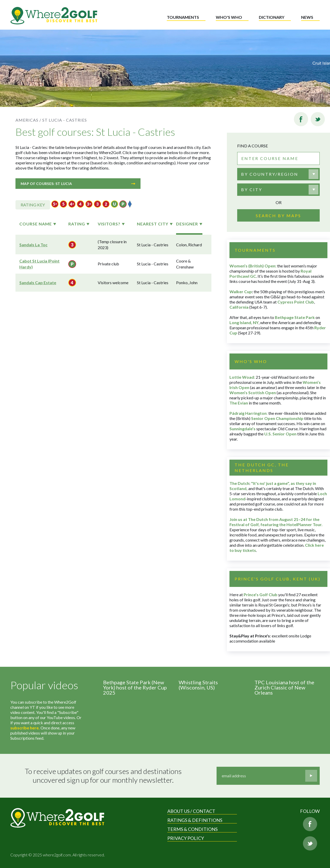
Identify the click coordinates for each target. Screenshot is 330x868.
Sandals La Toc (33, 245)
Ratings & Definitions (195, 820)
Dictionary (272, 17)
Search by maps (278, 216)
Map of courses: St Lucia (78, 184)
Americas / (28, 120)
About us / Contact (191, 811)
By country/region (270, 174)
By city (252, 189)
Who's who (229, 17)
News (307, 17)
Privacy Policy (186, 838)
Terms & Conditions (192, 829)
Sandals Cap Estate (38, 283)
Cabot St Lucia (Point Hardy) (39, 264)
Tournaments (183, 17)
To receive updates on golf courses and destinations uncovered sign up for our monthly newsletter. (104, 776)
